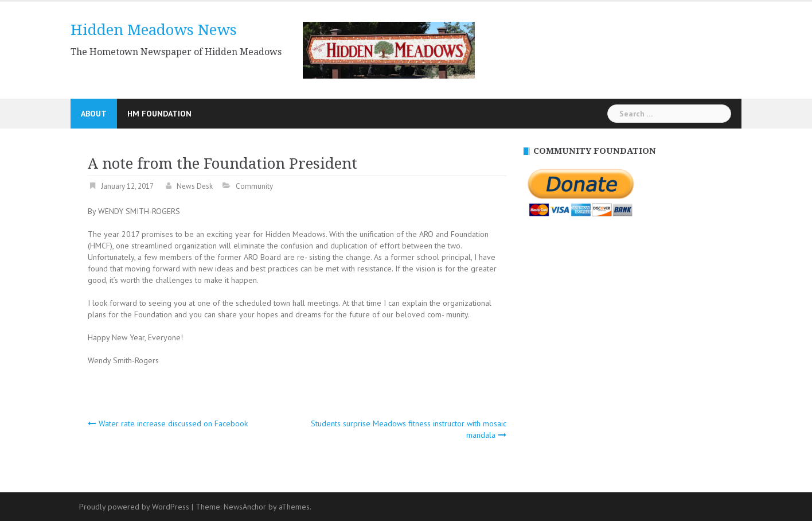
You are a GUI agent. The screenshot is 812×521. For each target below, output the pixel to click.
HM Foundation (159, 114)
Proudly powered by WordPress (134, 507)
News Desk (195, 186)
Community (254, 186)
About (94, 114)
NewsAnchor (245, 507)
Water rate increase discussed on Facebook (173, 423)
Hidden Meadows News (154, 30)
